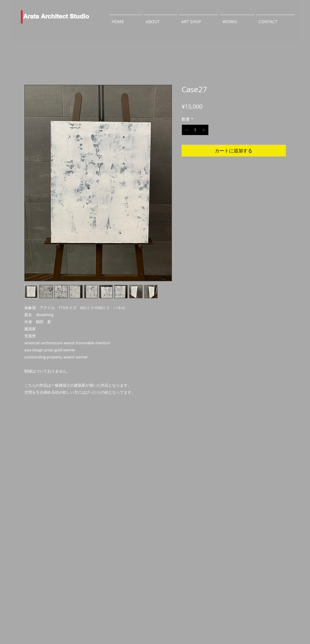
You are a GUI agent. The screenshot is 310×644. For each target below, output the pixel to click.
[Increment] (204, 130)
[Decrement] (186, 130)
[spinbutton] (195, 130)
